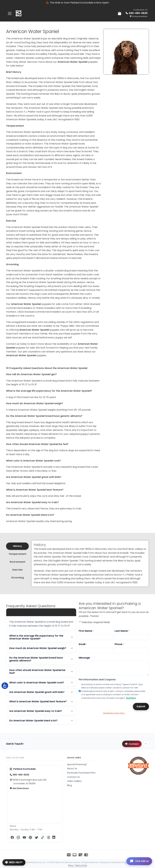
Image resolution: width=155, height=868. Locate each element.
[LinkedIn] (54, 837)
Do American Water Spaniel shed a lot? (33, 721)
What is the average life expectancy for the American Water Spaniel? (36, 637)
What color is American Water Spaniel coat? (37, 683)
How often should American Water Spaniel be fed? (37, 672)
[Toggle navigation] (10, 13)
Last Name (122, 631)
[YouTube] (24, 837)
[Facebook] (12, 837)
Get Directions (19, 788)
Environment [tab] (17, 562)
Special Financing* (77, 764)
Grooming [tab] (17, 578)
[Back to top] (146, 744)
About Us (72, 768)
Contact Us (73, 777)
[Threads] (49, 837)
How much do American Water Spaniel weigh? (38, 648)
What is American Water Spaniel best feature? (38, 701)
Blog (69, 785)
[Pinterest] (30, 837)
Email (83, 644)
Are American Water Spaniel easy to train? (36, 711)
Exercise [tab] (17, 570)
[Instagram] (18, 837)
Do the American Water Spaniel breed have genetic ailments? (36, 659)
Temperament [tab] (17, 554)
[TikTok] (43, 837)
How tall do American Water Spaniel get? (35, 612)
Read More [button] (131, 698)
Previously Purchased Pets (81, 773)
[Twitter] (36, 837)
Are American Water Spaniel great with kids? (37, 692)
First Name (86, 631)
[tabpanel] (90, 563)
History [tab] (17, 546)
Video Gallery (74, 781)
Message (84, 658)
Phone (119, 644)
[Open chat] (139, 861)
